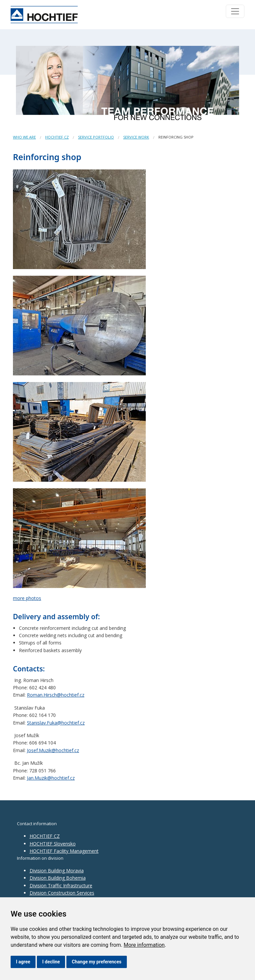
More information (144, 945)
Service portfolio (96, 137)
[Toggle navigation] (235, 11)
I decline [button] (51, 962)
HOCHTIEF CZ (57, 137)
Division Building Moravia (57, 871)
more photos (27, 598)
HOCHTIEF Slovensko (53, 844)
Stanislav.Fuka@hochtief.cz (56, 723)
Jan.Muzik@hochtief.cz (51, 778)
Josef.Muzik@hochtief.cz (53, 750)
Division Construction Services (62, 893)
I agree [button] (23, 962)
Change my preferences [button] (96, 962)
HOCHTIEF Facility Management (64, 851)
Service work (136, 137)
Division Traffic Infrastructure (61, 885)
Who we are (24, 137)
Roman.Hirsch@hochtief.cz (56, 695)
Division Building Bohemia (58, 878)
